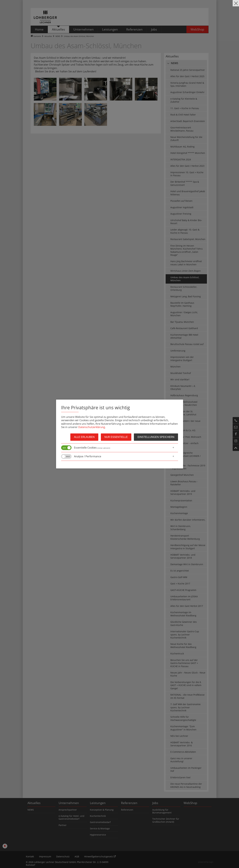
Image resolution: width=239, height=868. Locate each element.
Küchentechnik (98, 816)
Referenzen (129, 803)
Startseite (37, 36)
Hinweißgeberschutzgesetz (100, 856)
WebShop (190, 803)
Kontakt (30, 856)
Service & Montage (100, 828)
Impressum (45, 856)
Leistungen (98, 803)
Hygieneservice (98, 835)
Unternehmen (69, 803)
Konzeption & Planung (102, 810)
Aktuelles (48, 36)
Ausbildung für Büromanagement (162, 811)
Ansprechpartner (68, 810)
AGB (77, 856)
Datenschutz (63, 856)
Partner (63, 825)
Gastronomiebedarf (100, 822)
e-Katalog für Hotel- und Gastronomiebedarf (71, 817)
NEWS (58, 36)
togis (211, 862)
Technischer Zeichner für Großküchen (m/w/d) (166, 820)
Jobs (155, 803)
